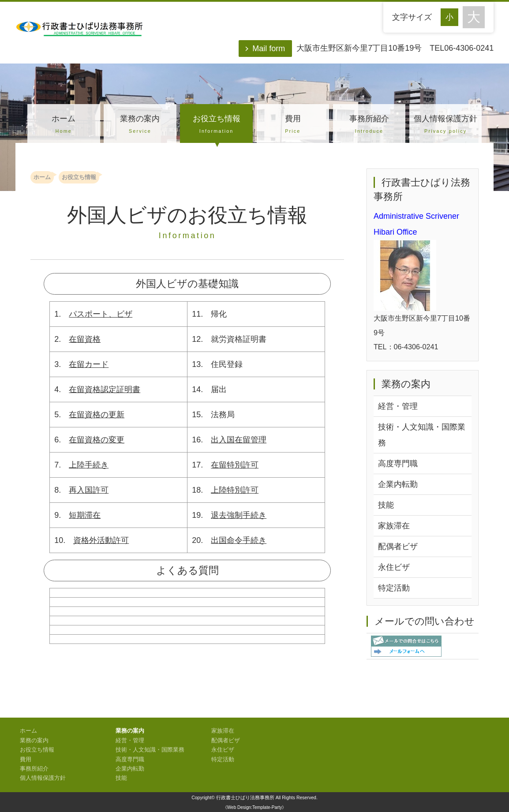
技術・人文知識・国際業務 (422, 435)
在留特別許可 (235, 465)
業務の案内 (140, 125)
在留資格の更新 (97, 415)
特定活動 (394, 588)
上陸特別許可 (235, 490)
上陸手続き (89, 465)
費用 (293, 125)
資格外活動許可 (101, 540)
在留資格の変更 (97, 440)
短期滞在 (85, 515)
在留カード (89, 364)
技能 (386, 505)
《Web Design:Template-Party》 (254, 807)
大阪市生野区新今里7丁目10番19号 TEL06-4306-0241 (395, 48)
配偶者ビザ (398, 546)
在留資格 (85, 339)
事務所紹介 (369, 125)
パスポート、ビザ (101, 314)
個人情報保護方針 (445, 125)
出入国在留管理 (239, 440)
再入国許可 (89, 490)
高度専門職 (398, 464)
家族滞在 (394, 526)
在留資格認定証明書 (105, 389)
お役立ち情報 (216, 125)
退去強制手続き (239, 515)
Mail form (269, 49)
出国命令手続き (239, 540)
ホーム (64, 125)
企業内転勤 (398, 484)
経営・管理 (398, 406)
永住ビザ (394, 567)
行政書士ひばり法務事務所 (245, 797)
